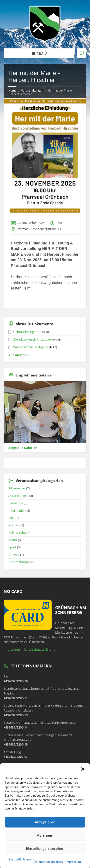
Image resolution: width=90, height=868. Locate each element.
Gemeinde (16, 503)
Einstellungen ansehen (45, 848)
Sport (12, 547)
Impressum (73, 862)
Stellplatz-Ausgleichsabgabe (33, 339)
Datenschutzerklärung (48, 862)
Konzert (14, 525)
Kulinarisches (18, 532)
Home (12, 90)
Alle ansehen (19, 355)
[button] (83, 769)
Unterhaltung (18, 562)
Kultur (13, 540)
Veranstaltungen (32, 90)
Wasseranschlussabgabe (31, 347)
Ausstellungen (18, 496)
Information (17, 510)
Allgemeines (17, 488)
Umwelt (14, 555)
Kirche (13, 518)
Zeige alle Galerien (23, 448)
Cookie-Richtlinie (20, 859)
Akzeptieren (45, 822)
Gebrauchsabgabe (26, 332)
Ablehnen (45, 835)
